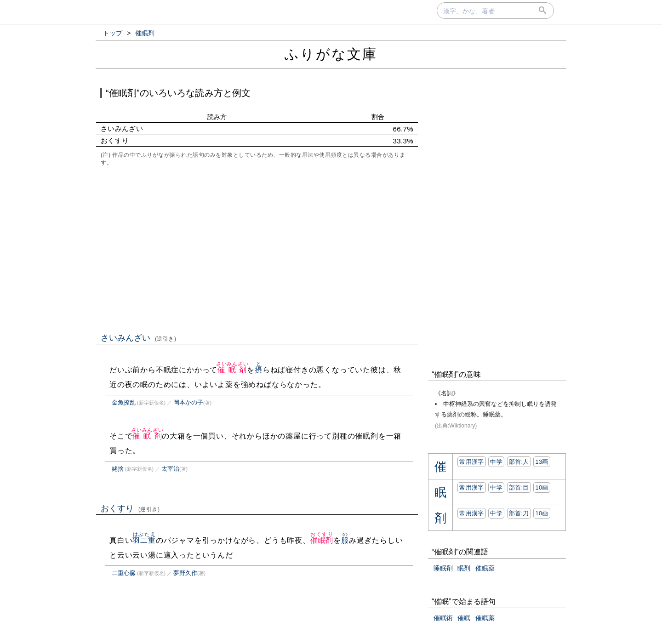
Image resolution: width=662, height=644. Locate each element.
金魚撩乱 (124, 402)
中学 (496, 462)
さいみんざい (139, 338)
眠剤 (464, 568)
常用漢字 (471, 462)
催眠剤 (232, 370)
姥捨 (118, 469)
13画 (542, 462)
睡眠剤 (443, 568)
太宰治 (170, 469)
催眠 (464, 618)
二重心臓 (124, 573)
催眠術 (443, 618)
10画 (542, 487)
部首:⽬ (519, 487)
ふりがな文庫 (331, 54)
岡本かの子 (188, 402)
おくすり (130, 508)
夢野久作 (185, 573)
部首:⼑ (519, 513)
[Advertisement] (257, 249)
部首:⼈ (519, 462)
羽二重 (144, 540)
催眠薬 (485, 568)
